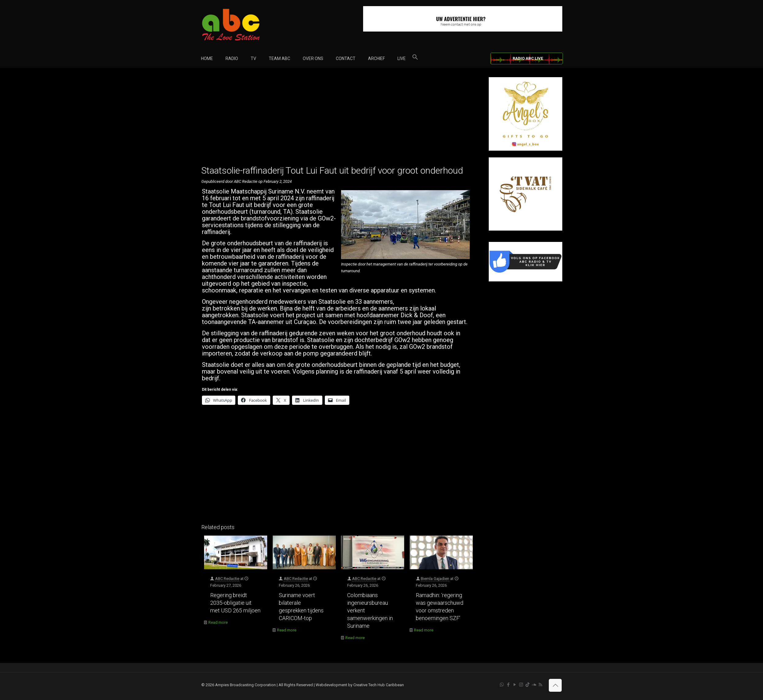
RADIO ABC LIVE (528, 58)
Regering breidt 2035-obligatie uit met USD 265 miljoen (235, 603)
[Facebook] (526, 280)
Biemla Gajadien (435, 579)
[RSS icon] (540, 685)
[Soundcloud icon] (534, 685)
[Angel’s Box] (526, 149)
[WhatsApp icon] (502, 685)
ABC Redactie (227, 579)
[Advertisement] (338, 120)
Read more (218, 622)
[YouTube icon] (515, 685)
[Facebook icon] (508, 685)
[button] (415, 58)
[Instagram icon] (521, 685)
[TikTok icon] (528, 685)
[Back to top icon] (555, 685)
